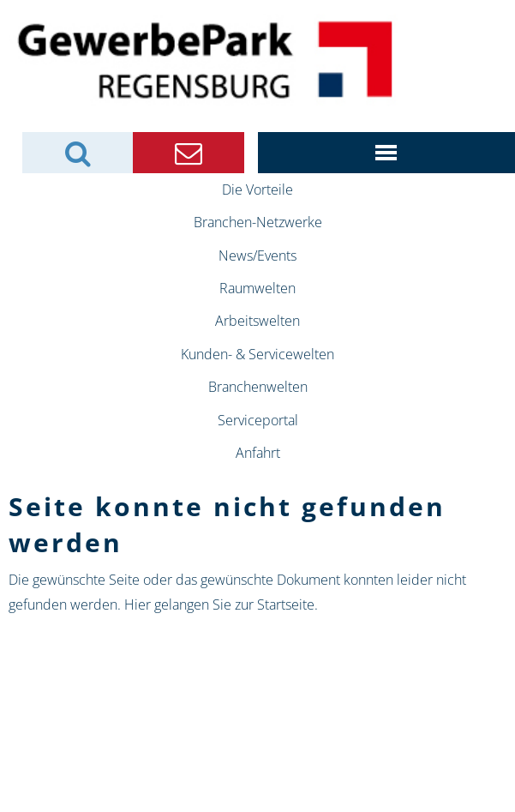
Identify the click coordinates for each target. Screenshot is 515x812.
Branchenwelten (258, 387)
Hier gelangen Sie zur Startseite (219, 604)
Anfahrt (258, 453)
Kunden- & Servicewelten (257, 354)
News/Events (257, 256)
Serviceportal (258, 420)
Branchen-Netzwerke (258, 222)
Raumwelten (257, 288)
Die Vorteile (257, 189)
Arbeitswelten (257, 321)
